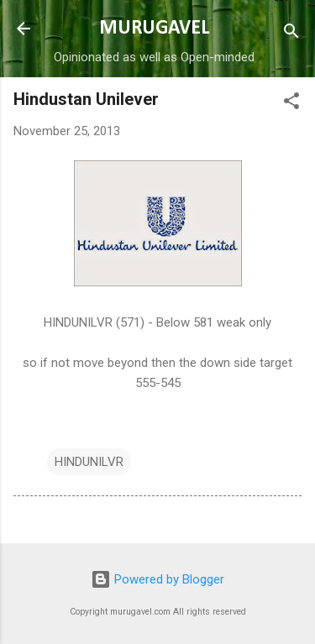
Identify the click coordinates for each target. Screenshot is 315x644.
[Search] (291, 34)
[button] (291, 104)
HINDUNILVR (89, 462)
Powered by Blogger (157, 579)
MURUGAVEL (154, 29)
